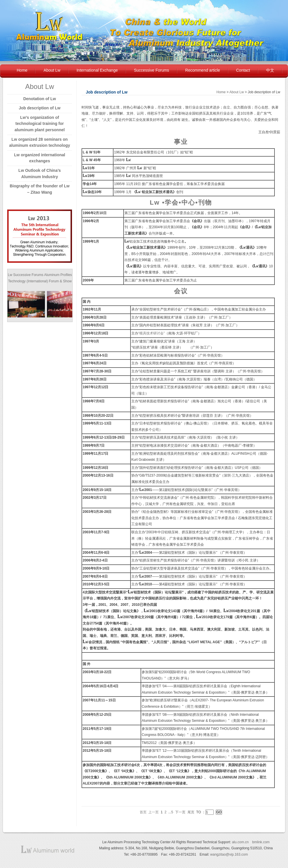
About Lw (52, 70)
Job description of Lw (40, 108)
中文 (270, 70)
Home (22, 70)
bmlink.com (261, 842)
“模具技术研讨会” (151, 333)
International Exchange (97, 70)
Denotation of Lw (40, 99)
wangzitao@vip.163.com (229, 854)
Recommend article (203, 70)
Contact (243, 70)
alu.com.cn (240, 842)
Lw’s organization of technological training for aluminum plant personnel (39, 124)
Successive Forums (151, 70)
